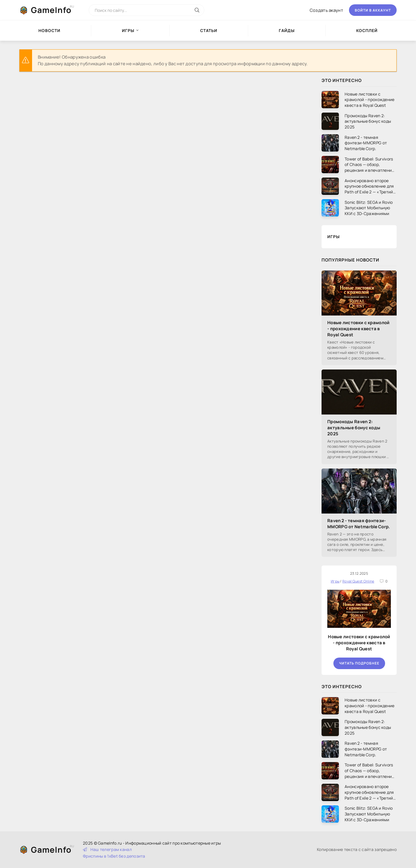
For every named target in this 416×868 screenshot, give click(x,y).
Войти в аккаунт (373, 10)
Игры (128, 30)
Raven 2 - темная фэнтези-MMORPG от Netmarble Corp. (359, 524)
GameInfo (51, 10)
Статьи (209, 30)
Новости (49, 30)
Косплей (367, 30)
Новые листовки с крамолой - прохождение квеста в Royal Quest (359, 329)
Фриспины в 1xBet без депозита (114, 856)
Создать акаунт (326, 10)
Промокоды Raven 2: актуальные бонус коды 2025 (354, 428)
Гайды (287, 30)
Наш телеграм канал (107, 849)
